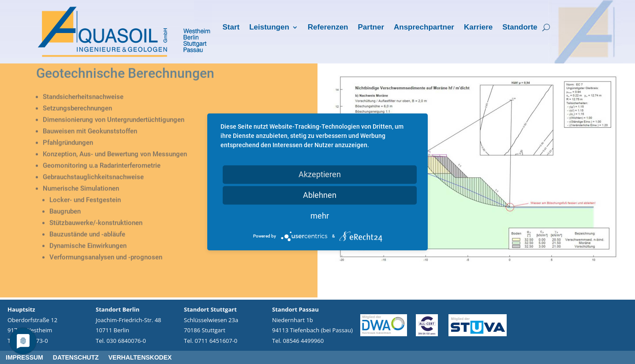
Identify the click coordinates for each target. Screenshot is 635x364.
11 (506, 285)
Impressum (24, 358)
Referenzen (328, 28)
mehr (320, 216)
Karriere (478, 28)
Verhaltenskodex (140, 358)
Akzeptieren (320, 174)
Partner (371, 28)
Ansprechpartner (424, 28)
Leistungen (269, 28)
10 (499, 285)
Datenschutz (76, 358)
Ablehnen (320, 195)
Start (231, 28)
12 (514, 285)
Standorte (520, 28)
